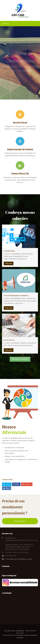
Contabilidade (9, 251)
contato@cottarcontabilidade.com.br (19, 559)
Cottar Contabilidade (17, 631)
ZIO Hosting (19, 635)
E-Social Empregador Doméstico (16, 295)
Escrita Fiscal (9, 340)
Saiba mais (9, 263)
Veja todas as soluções (20, 359)
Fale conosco (20, 521)
